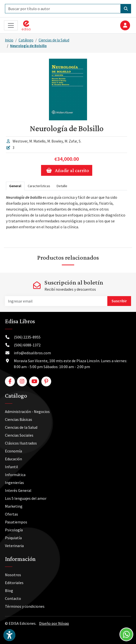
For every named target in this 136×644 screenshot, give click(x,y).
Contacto (13, 598)
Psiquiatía (13, 538)
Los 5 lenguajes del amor (26, 498)
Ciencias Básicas (19, 419)
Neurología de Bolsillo (28, 46)
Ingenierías (14, 483)
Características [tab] (39, 186)
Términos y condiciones (25, 606)
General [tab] (15, 186)
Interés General (18, 490)
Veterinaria (14, 546)
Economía (13, 451)
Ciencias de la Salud (54, 40)
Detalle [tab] (62, 186)
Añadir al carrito (67, 170)
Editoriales (14, 583)
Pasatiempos (16, 522)
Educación (13, 459)
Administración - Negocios (27, 411)
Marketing (14, 506)
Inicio (9, 40)
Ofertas (11, 514)
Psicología (14, 530)
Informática (15, 475)
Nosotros (13, 575)
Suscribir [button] (119, 301)
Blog (9, 590)
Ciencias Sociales (19, 435)
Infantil (11, 467)
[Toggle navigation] (11, 26)
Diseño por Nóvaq (54, 623)
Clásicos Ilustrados (21, 443)
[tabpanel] (67, 217)
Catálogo (26, 40)
